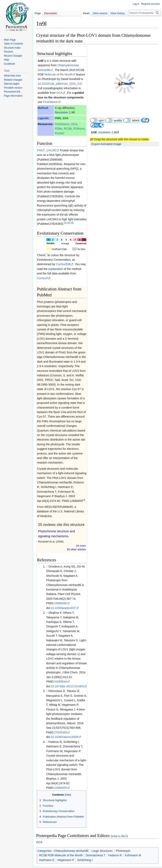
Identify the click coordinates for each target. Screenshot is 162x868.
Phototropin (123, 842)
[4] (84, 491)
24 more (81, 536)
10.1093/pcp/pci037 (63, 599)
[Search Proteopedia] (144, 13)
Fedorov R (115, 846)
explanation (44, 264)
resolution (104, 123)
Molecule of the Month (59, 74)
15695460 (61, 594)
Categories (44, 842)
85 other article (76, 540)
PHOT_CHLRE (47, 150)
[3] (72, 223)
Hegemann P (66, 851)
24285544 (61, 672)
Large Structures (102, 842)
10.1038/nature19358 (64, 728)
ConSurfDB (44, 260)
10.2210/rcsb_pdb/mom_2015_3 (58, 84)
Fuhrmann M (133, 846)
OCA (59, 93)
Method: (43, 108)
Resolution (61, 112)
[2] (69, 223)
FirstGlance (50, 102)
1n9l (40, 61)
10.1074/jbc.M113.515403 (67, 677)
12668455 (61, 779)
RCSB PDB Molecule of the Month (61, 846)
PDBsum (79, 129)
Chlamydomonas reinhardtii (71, 842)
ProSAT (60, 133)
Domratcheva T (95, 846)
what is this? (119, 827)
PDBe (58, 129)
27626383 (61, 723)
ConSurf (67, 269)
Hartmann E (47, 851)
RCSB (68, 129)
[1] (65, 223)
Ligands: (44, 118)
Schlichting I (85, 851)
